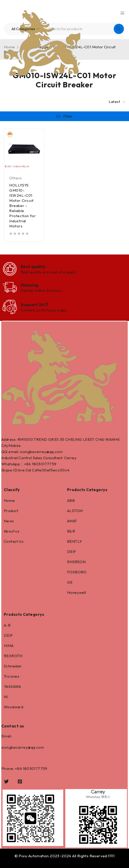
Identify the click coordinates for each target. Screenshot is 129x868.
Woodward (14, 707)
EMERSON (76, 562)
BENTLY (74, 541)
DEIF (72, 552)
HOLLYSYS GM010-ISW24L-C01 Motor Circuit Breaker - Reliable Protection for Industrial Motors (22, 206)
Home (9, 500)
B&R (71, 531)
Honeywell (77, 592)
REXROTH (13, 656)
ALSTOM (75, 511)
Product (11, 511)
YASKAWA (12, 686)
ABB (71, 500)
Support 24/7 (34, 305)
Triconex (12, 676)
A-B (7, 625)
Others (15, 178)
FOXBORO (77, 572)
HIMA (9, 646)
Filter (68, 116)
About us (12, 531)
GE (70, 582)
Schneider (13, 666)
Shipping (30, 285)
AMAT (72, 521)
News (9, 521)
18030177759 (44, 464)
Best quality (33, 267)
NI (6, 697)
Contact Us (14, 541)
